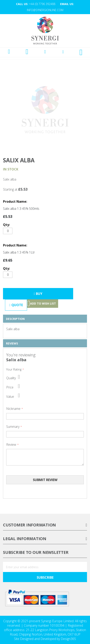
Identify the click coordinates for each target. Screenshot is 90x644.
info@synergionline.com (45, 10)
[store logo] (45, 31)
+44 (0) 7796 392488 (42, 4)
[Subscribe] (45, 577)
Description (15, 319)
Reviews (12, 343)
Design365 (68, 639)
